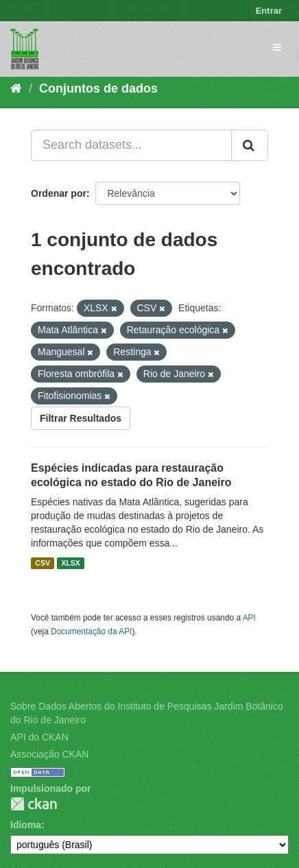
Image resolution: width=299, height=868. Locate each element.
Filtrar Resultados (81, 418)
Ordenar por (59, 193)
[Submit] (250, 145)
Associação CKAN (49, 754)
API (249, 618)
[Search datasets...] (131, 145)
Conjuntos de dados (98, 88)
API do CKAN (39, 737)
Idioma (26, 825)
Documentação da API (91, 631)
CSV (43, 563)
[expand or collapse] (277, 47)
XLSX (70, 563)
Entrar (269, 11)
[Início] (16, 88)
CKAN (34, 804)
